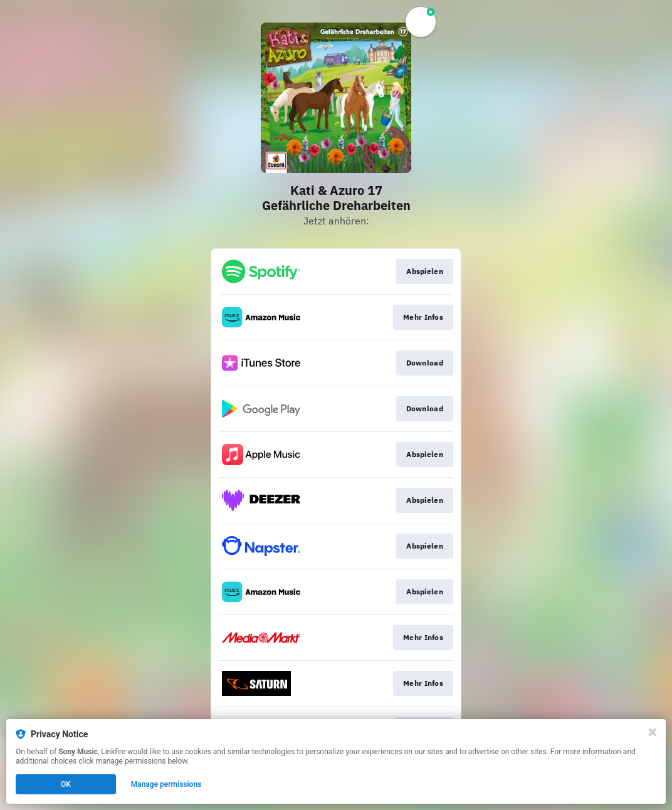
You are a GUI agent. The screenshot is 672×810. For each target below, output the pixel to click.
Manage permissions (166, 784)
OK (66, 784)
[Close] (653, 732)
